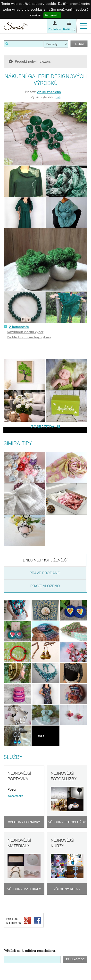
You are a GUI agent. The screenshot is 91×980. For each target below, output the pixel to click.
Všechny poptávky (24, 822)
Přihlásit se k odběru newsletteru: (30, 951)
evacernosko (15, 796)
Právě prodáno (45, 573)
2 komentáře (19, 327)
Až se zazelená (49, 92)
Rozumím (52, 15)
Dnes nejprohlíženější (45, 560)
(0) (69, 29)
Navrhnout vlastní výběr (25, 332)
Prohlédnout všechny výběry (29, 337)
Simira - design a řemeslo (16, 27)
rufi (58, 97)
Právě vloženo (45, 586)
